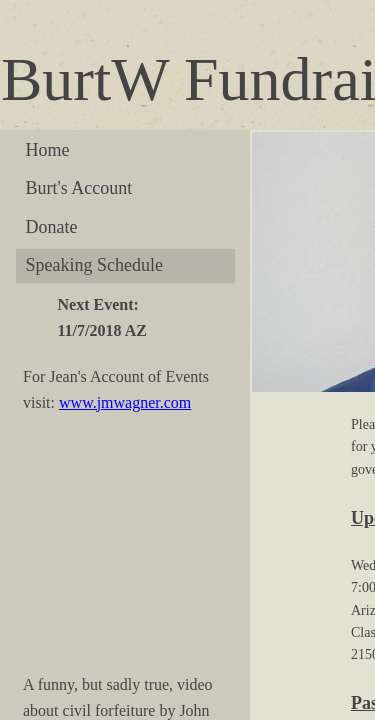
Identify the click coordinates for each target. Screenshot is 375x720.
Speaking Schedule (94, 265)
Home (48, 150)
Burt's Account (79, 188)
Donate (52, 227)
